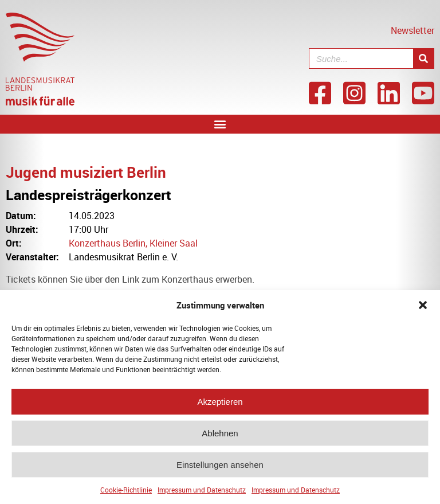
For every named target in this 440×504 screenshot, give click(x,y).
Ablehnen (220, 437)
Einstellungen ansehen (220, 468)
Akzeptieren (220, 405)
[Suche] (423, 58)
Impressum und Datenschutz (202, 493)
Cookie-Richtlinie (126, 493)
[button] (423, 308)
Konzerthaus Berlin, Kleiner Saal (133, 243)
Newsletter (412, 30)
